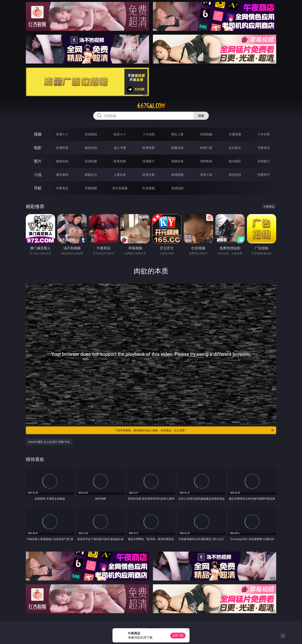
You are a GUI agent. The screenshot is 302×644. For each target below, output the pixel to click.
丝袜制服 (206, 134)
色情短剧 (177, 188)
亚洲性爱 (62, 148)
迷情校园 (177, 175)
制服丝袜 (177, 148)
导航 (38, 188)
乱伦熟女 (235, 148)
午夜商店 (62, 188)
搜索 (201, 116)
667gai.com (151, 106)
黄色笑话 (235, 175)
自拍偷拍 (91, 134)
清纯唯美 (206, 161)
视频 (38, 134)
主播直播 (235, 134)
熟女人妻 (177, 134)
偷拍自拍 (91, 148)
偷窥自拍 (62, 161)
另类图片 (264, 161)
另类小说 (206, 175)
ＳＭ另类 (264, 134)
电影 (38, 148)
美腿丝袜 (177, 161)
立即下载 (178, 635)
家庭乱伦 (91, 175)
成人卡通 (120, 148)
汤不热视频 (120, 188)
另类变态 (264, 148)
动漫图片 (148, 161)
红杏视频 (148, 188)
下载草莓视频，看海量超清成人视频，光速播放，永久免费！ (194, 430)
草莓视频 (91, 188)
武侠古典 (148, 175)
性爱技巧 (264, 175)
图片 (38, 161)
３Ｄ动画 (148, 134)
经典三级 (206, 148)
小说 (38, 175)
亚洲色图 (91, 161)
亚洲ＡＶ (62, 134)
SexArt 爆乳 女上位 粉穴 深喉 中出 (49, 442)
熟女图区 (235, 161)
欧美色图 (120, 161)
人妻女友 (120, 175)
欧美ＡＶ (120, 134)
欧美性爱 (148, 148)
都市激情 (62, 175)
